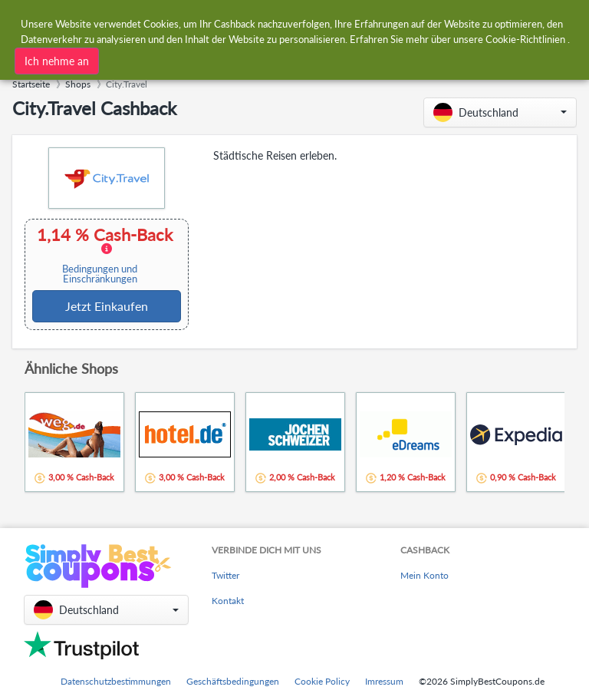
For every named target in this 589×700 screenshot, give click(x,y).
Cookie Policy (322, 681)
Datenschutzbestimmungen (116, 681)
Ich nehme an (57, 61)
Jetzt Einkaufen (107, 306)
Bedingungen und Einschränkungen (100, 274)
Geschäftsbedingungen (233, 681)
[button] (500, 112)
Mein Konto (424, 575)
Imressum (384, 681)
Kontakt (228, 601)
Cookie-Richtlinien (525, 39)
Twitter (225, 575)
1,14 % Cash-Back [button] (105, 255)
